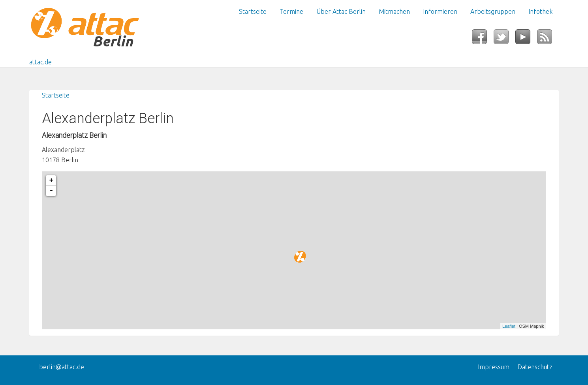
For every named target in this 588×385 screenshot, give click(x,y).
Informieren (440, 11)
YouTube (526, 39)
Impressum (494, 367)
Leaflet (509, 326)
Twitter (504, 39)
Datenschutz (535, 367)
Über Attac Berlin (341, 11)
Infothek (540, 11)
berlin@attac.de (62, 367)
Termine (291, 11)
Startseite (253, 11)
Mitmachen (394, 11)
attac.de (40, 62)
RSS (548, 39)
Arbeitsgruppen (493, 11)
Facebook (483, 39)
